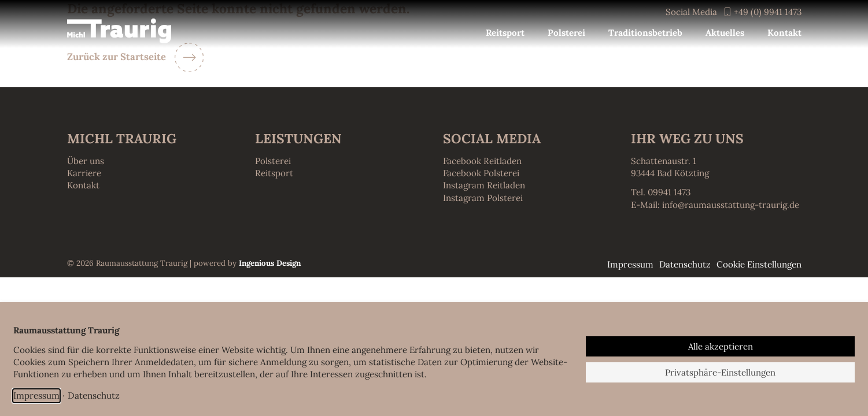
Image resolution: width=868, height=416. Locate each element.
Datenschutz (94, 395)
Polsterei (273, 161)
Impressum (36, 395)
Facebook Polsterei (481, 173)
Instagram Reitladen (484, 185)
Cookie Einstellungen (759, 264)
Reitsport (274, 173)
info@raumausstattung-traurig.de (731, 205)
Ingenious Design (270, 263)
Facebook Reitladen (482, 161)
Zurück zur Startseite (117, 57)
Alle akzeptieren (721, 346)
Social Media (691, 12)
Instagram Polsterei (483, 198)
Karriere (84, 173)
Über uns (86, 161)
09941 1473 (669, 192)
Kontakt (83, 185)
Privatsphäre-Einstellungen (720, 372)
